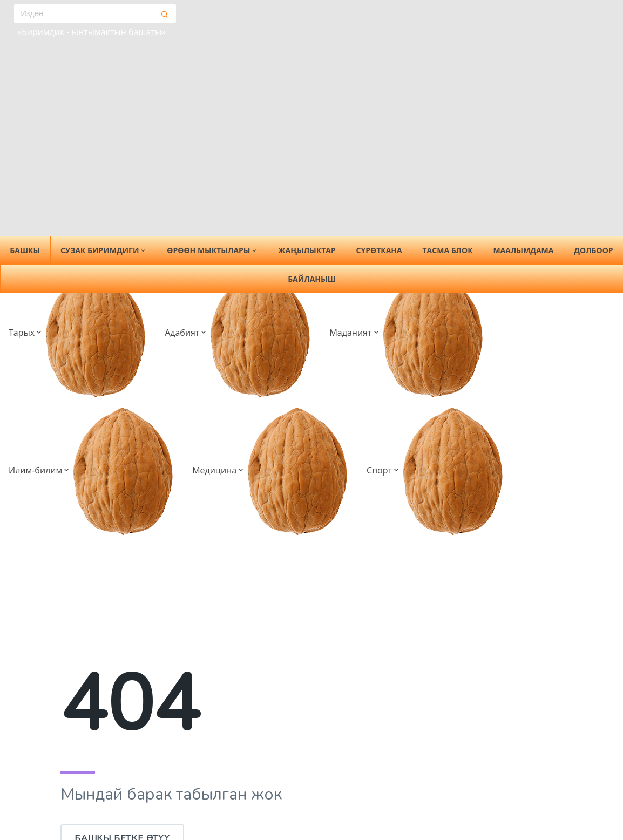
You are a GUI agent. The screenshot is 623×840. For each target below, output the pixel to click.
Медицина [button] (309, 35)
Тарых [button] (34, 35)
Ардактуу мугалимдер (497, 789)
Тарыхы (77, 794)
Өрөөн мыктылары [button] (212, 250)
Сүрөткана (379, 250)
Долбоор (593, 250)
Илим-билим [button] (232, 35)
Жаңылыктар (307, 250)
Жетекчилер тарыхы (364, 807)
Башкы (76, 747)
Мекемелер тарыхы (363, 824)
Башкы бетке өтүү (122, 563)
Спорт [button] (370, 35)
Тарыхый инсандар (362, 789)
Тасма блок (448, 250)
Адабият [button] (91, 35)
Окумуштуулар (482, 772)
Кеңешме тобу (92, 811)
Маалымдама (523, 250)
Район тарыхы (351, 772)
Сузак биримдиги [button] (104, 250)
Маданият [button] (156, 35)
